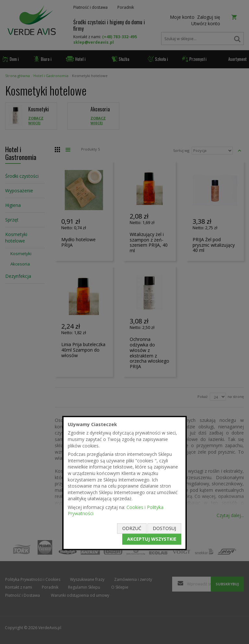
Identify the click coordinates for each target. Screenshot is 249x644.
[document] (124, 483)
